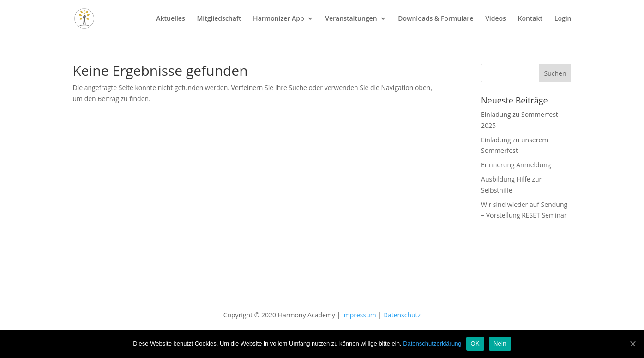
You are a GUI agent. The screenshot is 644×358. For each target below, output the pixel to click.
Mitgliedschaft (219, 19)
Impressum (359, 315)
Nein (500, 343)
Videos (496, 19)
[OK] (632, 344)
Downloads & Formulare (436, 19)
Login (563, 19)
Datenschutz (402, 315)
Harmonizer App (279, 19)
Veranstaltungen (351, 19)
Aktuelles (170, 19)
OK (475, 343)
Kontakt (530, 19)
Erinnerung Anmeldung (516, 165)
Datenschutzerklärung (432, 343)
